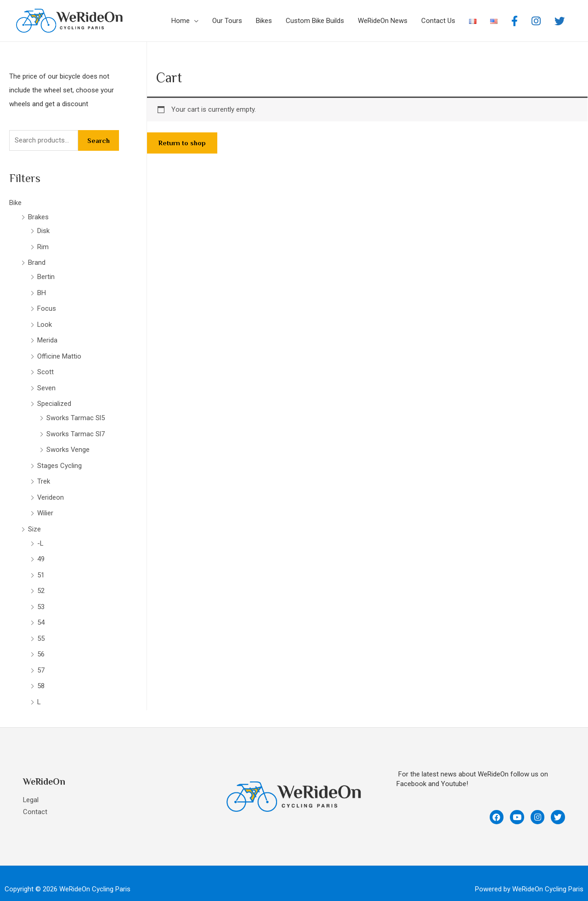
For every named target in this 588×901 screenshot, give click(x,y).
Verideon (51, 490)
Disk (43, 230)
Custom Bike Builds (315, 21)
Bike (15, 203)
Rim (43, 246)
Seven (46, 384)
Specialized (54, 399)
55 (41, 628)
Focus (47, 306)
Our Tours (227, 21)
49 (41, 551)
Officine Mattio (59, 353)
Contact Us (438, 21)
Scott (45, 368)
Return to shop (182, 143)
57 (41, 660)
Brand (37, 262)
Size (34, 522)
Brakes (38, 217)
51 (41, 566)
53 (41, 598)
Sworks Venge (68, 444)
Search (99, 140)
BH (42, 291)
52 (41, 582)
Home (181, 21)
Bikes (264, 21)
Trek (44, 475)
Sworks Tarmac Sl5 (76, 413)
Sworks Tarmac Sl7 (76, 428)
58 (41, 675)
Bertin (46, 275)
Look (45, 322)
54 (41, 613)
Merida (47, 337)
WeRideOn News (383, 21)
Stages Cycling (59, 460)
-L (40, 536)
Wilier (45, 506)
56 (41, 644)
